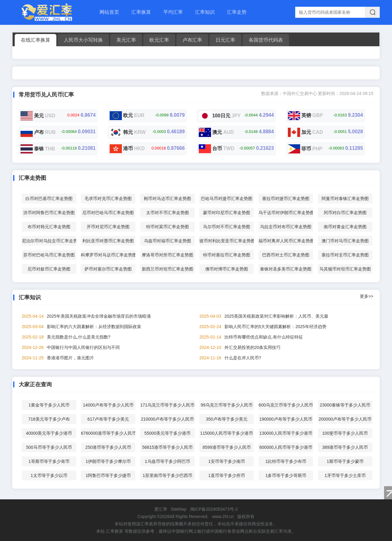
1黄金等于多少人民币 (49, 405)
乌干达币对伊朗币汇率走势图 (286, 213)
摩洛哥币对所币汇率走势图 (168, 255)
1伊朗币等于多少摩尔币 (108, 461)
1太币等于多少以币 (49, 475)
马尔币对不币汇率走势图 (227, 227)
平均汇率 (173, 12)
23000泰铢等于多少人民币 (345, 405)
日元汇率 (225, 40)
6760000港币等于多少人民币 (108, 433)
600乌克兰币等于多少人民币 (286, 405)
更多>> (367, 296)
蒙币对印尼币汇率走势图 (227, 213)
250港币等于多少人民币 (108, 447)
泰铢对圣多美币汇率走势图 (286, 269)
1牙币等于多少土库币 (345, 475)
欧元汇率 (159, 40)
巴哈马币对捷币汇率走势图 (227, 199)
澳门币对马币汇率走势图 (345, 241)
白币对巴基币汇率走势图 (49, 199)
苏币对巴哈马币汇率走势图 (49, 255)
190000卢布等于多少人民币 (286, 419)
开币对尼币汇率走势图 (108, 227)
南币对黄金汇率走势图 (345, 227)
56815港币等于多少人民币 (167, 447)
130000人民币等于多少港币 (286, 433)
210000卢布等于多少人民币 (167, 419)
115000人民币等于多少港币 (227, 433)
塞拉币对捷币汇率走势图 (286, 199)
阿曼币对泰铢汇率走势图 (345, 199)
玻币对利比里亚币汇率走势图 (227, 241)
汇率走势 (237, 12)
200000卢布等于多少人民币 (345, 419)
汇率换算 (141, 12)
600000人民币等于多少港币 (286, 447)
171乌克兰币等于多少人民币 (167, 405)
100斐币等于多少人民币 (345, 433)
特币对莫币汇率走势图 (168, 227)
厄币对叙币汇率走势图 (49, 269)
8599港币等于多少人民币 (226, 447)
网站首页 (109, 12)
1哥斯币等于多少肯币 (49, 461)
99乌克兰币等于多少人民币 (227, 405)
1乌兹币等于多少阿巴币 (168, 461)
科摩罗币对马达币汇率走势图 (108, 255)
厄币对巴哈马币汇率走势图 (108, 213)
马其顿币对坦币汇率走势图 (345, 269)
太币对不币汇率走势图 (168, 213)
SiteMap (178, 509)
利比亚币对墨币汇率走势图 (108, 241)
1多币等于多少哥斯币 (286, 475)
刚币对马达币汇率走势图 (168, 199)
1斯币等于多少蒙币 (345, 461)
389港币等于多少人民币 (345, 447)
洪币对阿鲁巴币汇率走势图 (49, 213)
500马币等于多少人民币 (49, 447)
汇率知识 (205, 12)
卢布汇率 (192, 40)
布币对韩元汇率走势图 (49, 227)
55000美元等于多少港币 (167, 433)
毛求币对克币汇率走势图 (108, 199)
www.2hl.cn (223, 516)
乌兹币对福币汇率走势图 (168, 241)
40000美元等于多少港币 (49, 433)
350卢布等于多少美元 (226, 419)
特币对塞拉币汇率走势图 (227, 255)
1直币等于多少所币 (227, 475)
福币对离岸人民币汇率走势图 (286, 241)
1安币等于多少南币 (227, 461)
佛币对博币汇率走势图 (227, 269)
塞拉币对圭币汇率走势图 (345, 255)
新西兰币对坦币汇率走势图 (168, 269)
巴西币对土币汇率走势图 (286, 255)
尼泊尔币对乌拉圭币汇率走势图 (49, 241)
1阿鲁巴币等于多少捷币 (108, 475)
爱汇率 (161, 509)
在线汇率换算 (36, 40)
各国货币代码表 (266, 40)
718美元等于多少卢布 (49, 419)
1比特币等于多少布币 (286, 461)
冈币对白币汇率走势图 (345, 213)
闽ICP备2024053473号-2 (214, 509)
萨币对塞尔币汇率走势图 (108, 269)
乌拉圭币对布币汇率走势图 (286, 227)
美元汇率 (126, 40)
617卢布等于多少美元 (108, 419)
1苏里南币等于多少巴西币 (168, 475)
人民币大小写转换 (83, 40)
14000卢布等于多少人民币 (108, 405)
